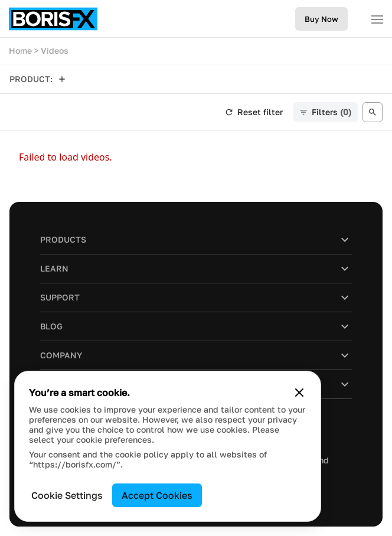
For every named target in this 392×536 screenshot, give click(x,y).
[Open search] (373, 112)
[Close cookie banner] (299, 393)
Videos (55, 50)
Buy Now (321, 19)
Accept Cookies (157, 495)
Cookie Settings (67, 495)
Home (20, 50)
